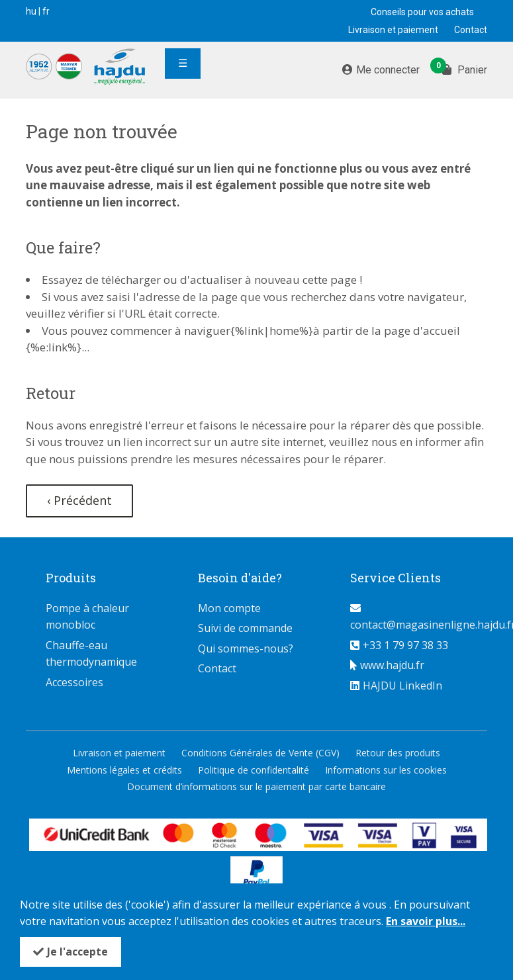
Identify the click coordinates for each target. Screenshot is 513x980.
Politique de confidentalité (254, 770)
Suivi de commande (245, 628)
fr (46, 11)
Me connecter (388, 70)
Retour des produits (398, 753)
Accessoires (74, 682)
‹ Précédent (79, 500)
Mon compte (229, 608)
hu (31, 11)
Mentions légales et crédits (124, 770)
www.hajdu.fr (392, 665)
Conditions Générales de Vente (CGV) (260, 753)
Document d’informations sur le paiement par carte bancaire (256, 786)
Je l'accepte (77, 952)
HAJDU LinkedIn (402, 686)
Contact (471, 30)
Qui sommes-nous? (246, 648)
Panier (465, 69)
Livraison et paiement (393, 30)
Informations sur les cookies (386, 770)
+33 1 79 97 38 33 (405, 645)
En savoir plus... (426, 921)
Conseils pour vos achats (422, 12)
